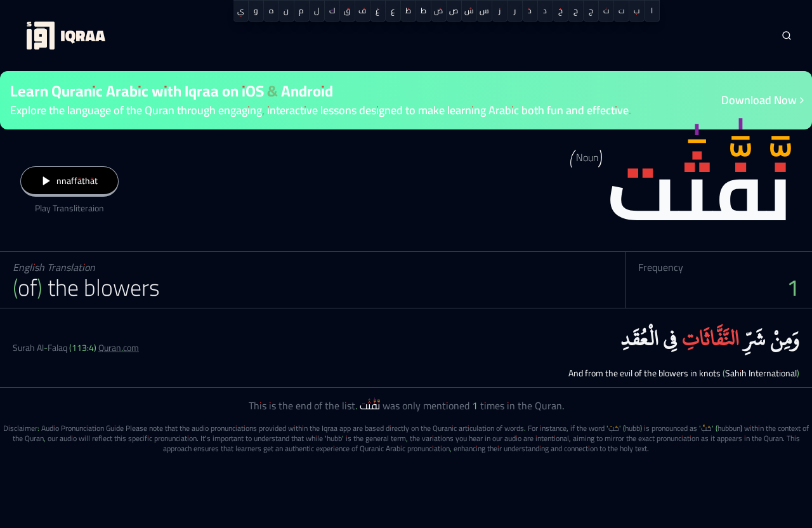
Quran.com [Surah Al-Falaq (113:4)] (119, 348)
